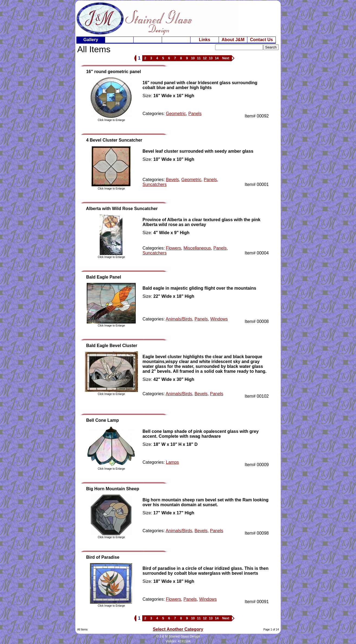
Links (205, 40)
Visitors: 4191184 (178, 641)
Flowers (173, 248)
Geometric (176, 114)
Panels (195, 114)
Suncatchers (155, 184)
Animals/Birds (179, 319)
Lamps (172, 462)
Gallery (91, 40)
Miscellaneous (197, 248)
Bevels (172, 180)
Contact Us (261, 40)
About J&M (233, 40)
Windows (219, 319)
